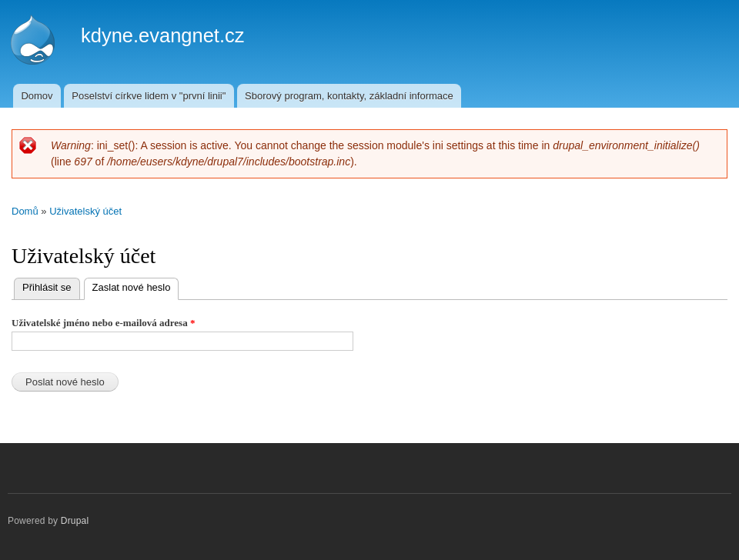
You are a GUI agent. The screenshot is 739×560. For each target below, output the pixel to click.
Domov (37, 96)
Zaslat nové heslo (136, 286)
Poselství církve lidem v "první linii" (149, 96)
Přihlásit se (47, 287)
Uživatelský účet (85, 211)
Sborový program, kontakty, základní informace (349, 96)
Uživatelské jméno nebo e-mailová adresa (103, 323)
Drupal (75, 521)
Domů (25, 211)
